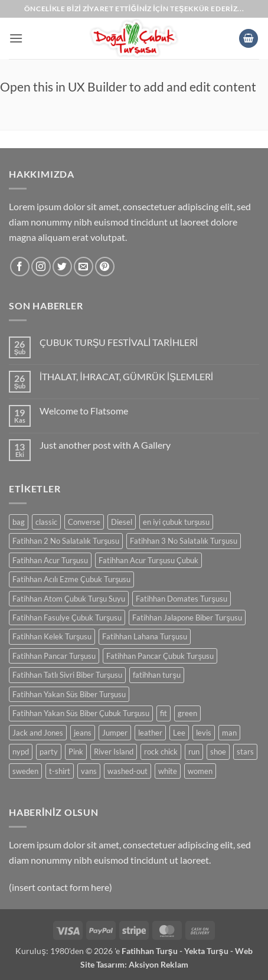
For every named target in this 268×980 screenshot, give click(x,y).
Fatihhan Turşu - (153, 951)
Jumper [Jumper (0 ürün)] (115, 733)
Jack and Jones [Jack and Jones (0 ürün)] (38, 733)
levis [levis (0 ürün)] (204, 733)
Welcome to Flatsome (84, 411)
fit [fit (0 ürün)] (164, 713)
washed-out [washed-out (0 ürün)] (128, 771)
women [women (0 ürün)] (200, 771)
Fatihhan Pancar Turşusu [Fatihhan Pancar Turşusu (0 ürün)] (54, 656)
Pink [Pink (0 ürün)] (76, 752)
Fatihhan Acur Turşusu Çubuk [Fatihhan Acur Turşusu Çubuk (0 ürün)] (148, 560)
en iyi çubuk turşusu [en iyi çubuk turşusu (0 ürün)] (176, 522)
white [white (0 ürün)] (168, 771)
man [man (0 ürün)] (229, 733)
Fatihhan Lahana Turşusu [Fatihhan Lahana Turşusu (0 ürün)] (144, 636)
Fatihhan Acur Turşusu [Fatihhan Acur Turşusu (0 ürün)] (50, 560)
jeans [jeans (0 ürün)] (83, 733)
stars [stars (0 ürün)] (245, 752)
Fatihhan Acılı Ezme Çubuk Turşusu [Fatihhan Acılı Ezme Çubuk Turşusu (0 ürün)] (71, 579)
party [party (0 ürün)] (49, 752)
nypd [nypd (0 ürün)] (21, 752)
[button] (16, 38)
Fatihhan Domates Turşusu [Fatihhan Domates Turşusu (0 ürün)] (181, 599)
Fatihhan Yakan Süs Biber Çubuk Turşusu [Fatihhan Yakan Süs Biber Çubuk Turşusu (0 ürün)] (81, 713)
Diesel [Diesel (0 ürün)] (122, 522)
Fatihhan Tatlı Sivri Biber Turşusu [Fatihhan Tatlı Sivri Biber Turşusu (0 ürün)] (67, 675)
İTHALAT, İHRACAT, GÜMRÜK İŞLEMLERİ (126, 376)
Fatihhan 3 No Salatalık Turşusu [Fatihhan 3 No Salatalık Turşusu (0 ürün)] (183, 541)
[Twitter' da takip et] (62, 267)
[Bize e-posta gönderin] (84, 267)
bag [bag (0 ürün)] (19, 522)
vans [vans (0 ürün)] (89, 771)
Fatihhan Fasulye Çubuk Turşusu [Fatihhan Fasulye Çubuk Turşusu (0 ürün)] (67, 618)
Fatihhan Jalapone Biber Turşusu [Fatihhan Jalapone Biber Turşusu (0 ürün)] (187, 618)
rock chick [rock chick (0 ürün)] (161, 752)
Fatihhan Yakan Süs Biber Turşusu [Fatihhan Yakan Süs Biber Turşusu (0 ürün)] (69, 694)
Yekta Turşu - (210, 951)
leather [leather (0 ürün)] (150, 733)
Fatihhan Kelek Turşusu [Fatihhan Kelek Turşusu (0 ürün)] (52, 636)
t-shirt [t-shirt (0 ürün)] (60, 771)
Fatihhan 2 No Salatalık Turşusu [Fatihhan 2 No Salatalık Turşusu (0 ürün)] (66, 541)
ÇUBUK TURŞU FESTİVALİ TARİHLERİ (119, 342)
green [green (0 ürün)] (187, 713)
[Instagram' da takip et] (41, 267)
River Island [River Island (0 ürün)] (114, 752)
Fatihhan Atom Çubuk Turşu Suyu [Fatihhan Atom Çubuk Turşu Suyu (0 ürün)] (69, 599)
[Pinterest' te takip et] (105, 267)
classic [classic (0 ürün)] (46, 522)
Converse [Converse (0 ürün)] (84, 522)
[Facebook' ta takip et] (20, 267)
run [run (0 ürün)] (194, 752)
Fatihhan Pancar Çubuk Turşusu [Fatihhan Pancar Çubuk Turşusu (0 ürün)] (160, 656)
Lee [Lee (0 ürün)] (179, 733)
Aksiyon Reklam (158, 964)
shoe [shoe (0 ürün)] (218, 752)
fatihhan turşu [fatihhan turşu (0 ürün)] (156, 675)
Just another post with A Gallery (105, 445)
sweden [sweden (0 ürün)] (25, 771)
